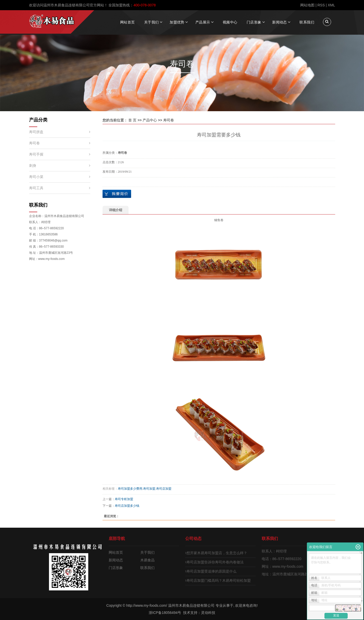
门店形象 (254, 22)
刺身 (33, 166)
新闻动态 (280, 22)
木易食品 (147, 560)
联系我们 (307, 22)
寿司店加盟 (164, 489)
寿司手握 (36, 154)
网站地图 (307, 5)
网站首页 (128, 22)
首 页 (132, 120)
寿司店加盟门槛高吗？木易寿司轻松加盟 (218, 580)
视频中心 (230, 22)
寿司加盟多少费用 (130, 489)
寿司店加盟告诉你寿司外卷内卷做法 (214, 562)
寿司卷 (34, 143)
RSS (321, 5)
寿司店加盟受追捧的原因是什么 (211, 571)
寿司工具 (36, 188)
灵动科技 (208, 613)
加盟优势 (177, 22)
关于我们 (152, 22)
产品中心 (150, 120)
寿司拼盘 (36, 132)
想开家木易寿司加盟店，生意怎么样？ (216, 553)
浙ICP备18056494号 (165, 613)
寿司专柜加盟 (124, 499)
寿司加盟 (149, 489)
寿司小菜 (36, 177)
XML (331, 5)
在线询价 (117, 194)
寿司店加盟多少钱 (127, 506)
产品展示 (203, 22)
